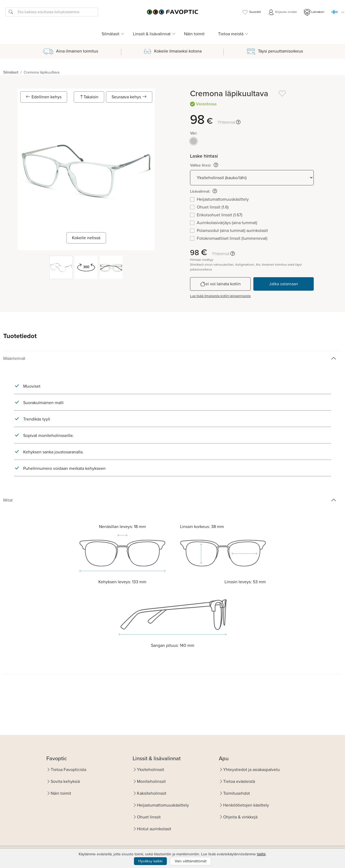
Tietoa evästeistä (239, 781)
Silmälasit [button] (111, 34)
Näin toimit (194, 34)
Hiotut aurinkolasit (154, 829)
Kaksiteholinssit (152, 793)
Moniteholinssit (151, 781)
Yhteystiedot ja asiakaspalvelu (251, 770)
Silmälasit (11, 72)
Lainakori (314, 12)
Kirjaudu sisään (282, 12)
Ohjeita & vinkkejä (240, 817)
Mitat (8, 500)
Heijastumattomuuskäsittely (163, 805)
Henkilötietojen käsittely (246, 805)
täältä (261, 854)
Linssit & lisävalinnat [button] (152, 34)
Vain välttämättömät (191, 861)
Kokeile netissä (86, 238)
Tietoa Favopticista (68, 770)
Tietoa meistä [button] (231, 34)
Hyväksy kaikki (150, 861)
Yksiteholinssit (151, 770)
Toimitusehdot (237, 793)
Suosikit (251, 12)
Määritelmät (14, 358)
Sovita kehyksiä (65, 781)
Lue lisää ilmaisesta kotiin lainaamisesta (220, 296)
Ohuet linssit (149, 817)
